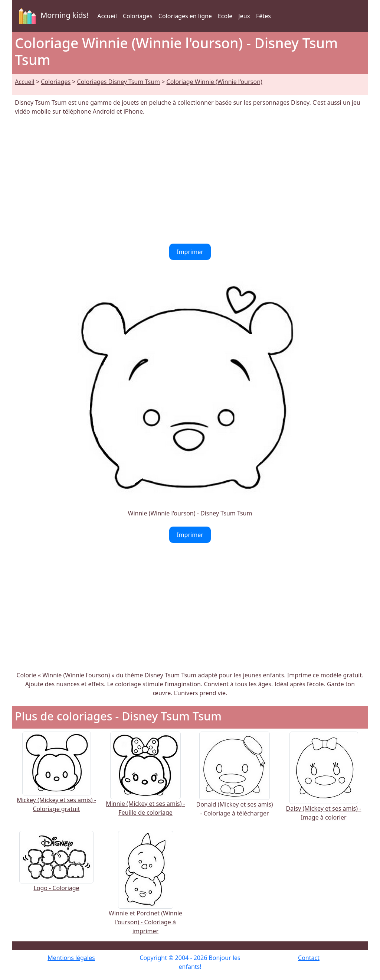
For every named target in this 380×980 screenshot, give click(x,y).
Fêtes (263, 16)
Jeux (244, 16)
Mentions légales (71, 958)
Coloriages (138, 16)
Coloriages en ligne (185, 16)
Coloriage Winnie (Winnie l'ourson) (214, 82)
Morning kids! (52, 16)
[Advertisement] (190, 180)
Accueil (107, 16)
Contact (309, 958)
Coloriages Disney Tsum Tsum (119, 82)
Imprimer (190, 252)
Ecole (225, 16)
